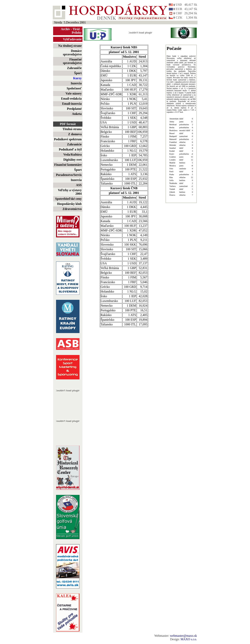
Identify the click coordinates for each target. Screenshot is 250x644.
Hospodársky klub (69, 204)
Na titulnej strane (70, 46)
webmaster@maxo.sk (183, 636)
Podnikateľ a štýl (70, 149)
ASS (79, 185)
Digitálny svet (72, 160)
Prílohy (77, 33)
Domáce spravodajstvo (72, 53)
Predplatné (74, 109)
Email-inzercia (72, 104)
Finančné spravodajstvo (72, 61)
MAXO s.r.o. (189, 639)
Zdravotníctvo (72, 209)
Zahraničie (74, 68)
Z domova (75, 134)
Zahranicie (74, 144)
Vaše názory (74, 93)
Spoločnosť (74, 88)
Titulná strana (72, 129)
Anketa (77, 114)
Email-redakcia (71, 99)
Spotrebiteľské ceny (68, 199)
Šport (78, 73)
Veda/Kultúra (72, 154)
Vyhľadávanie (72, 39)
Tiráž (76, 29)
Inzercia (76, 83)
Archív (66, 29)
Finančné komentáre (68, 165)
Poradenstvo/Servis (69, 175)
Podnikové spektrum (68, 139)
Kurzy (77, 78)
